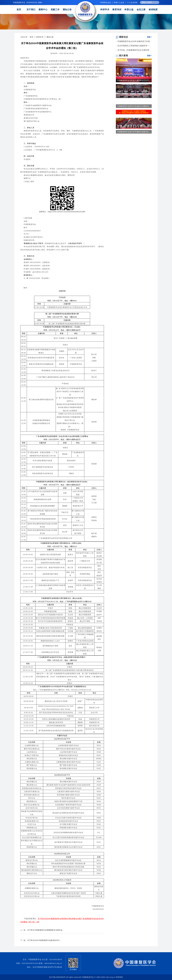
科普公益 (129, 10)
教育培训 (117, 10)
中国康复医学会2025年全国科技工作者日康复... (137, 41)
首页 (19, 10)
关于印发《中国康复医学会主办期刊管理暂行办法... (139, 50)
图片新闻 (122, 56)
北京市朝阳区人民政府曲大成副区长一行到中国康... (139, 46)
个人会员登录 (132, 3)
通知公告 (67, 10)
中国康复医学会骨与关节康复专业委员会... (134, 132)
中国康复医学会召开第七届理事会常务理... (134, 80)
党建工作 (55, 10)
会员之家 (141, 10)
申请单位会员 (106, 3)
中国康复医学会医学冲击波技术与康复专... (134, 106)
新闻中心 (43, 10)
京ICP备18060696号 (57, 977)
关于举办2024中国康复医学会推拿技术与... (44, 940)
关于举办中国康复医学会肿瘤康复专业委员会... (46, 930)
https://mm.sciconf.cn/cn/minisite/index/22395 (66, 212)
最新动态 (122, 37)
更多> (149, 37)
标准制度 (153, 10)
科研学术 (105, 10)
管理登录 (119, 977)
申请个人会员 (119, 3)
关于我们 (31, 10)
